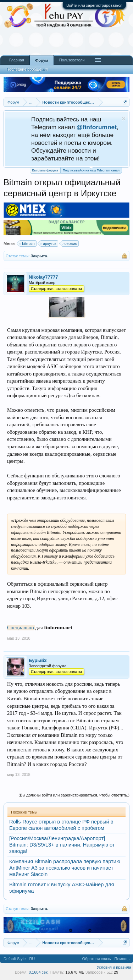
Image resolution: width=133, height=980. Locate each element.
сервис (70, 243)
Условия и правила (114, 967)
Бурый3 (38, 660)
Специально (21, 628)
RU (32, 959)
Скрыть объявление (124, 119)
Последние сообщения (27, 69)
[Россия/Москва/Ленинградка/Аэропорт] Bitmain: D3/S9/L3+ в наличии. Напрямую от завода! (62, 845)
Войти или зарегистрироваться (94, 5)
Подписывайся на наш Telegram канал (91, 170)
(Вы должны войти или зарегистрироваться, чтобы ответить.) (74, 795)
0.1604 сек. (39, 972)
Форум (42, 60)
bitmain (27, 243)
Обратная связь (96, 959)
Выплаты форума (45, 170)
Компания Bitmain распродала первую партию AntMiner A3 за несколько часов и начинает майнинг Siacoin (65, 868)
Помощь (122, 959)
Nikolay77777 (43, 277)
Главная (17, 60)
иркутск (49, 243)
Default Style (15, 959)
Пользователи (72, 60)
